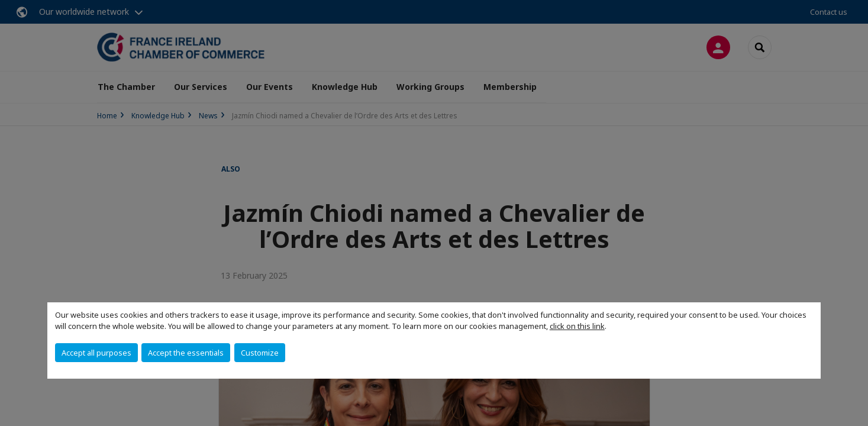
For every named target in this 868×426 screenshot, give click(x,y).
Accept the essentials (186, 353)
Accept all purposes (96, 353)
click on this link (577, 326)
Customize (260, 353)
